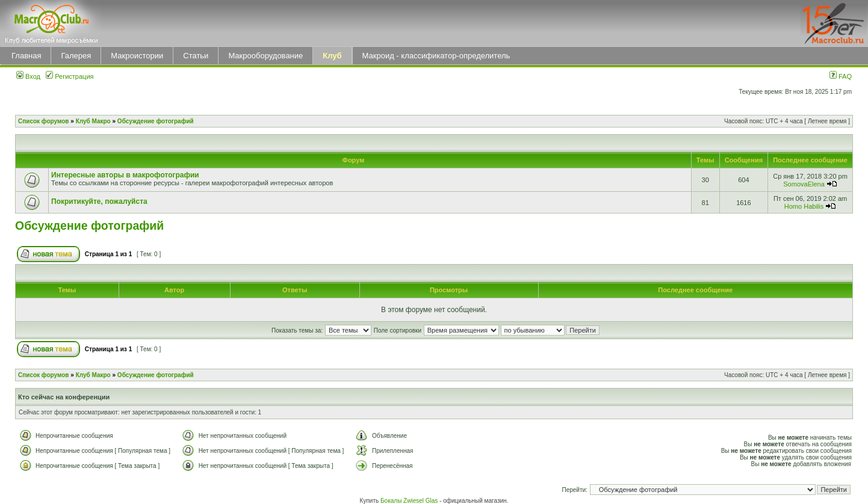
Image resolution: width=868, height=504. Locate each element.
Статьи (196, 56)
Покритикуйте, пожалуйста (99, 201)
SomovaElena (804, 184)
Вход (28, 76)
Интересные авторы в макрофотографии (125, 175)
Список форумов (44, 121)
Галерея (76, 56)
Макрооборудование (265, 56)
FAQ (841, 76)
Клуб (332, 56)
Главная (26, 56)
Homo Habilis (804, 206)
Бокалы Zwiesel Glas (410, 501)
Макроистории (137, 56)
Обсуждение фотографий (156, 121)
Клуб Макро (93, 121)
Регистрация (70, 76)
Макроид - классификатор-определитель (436, 56)
